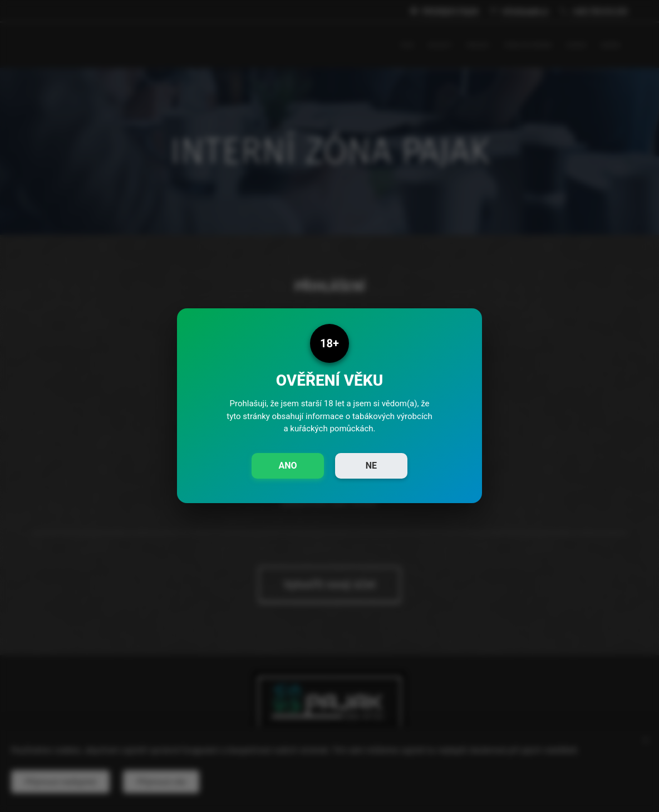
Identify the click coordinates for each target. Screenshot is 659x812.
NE (371, 466)
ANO (287, 466)
